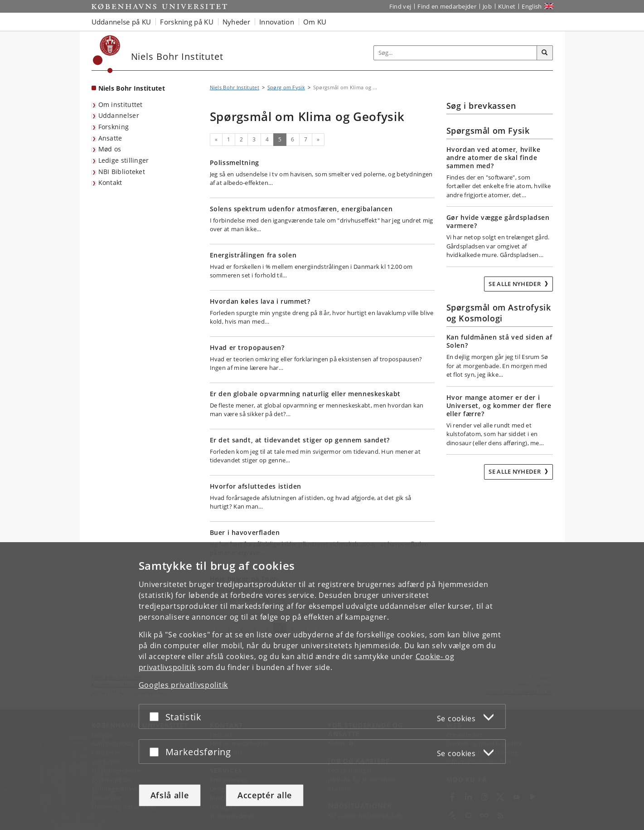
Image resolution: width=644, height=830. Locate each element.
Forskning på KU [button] (187, 22)
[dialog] (322, 686)
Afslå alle (170, 795)
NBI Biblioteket (122, 172)
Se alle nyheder (515, 284)
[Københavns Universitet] (107, 54)
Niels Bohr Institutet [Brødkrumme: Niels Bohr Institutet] (235, 87)
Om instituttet (121, 104)
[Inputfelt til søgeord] (455, 53)
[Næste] (318, 140)
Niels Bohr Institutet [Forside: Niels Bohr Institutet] (132, 88)
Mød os (110, 149)
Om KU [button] (315, 22)
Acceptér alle (265, 795)
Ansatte (110, 138)
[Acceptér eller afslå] (156, 716)
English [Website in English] (532, 6)
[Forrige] (216, 140)
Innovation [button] (277, 22)
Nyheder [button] (236, 22)
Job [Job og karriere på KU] (487, 6)
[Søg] (545, 53)
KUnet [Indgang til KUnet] (507, 6)
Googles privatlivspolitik (184, 685)
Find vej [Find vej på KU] (400, 6)
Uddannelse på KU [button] (121, 22)
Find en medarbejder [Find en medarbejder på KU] (447, 6)
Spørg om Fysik (286, 87)
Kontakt (110, 182)
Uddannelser (119, 115)
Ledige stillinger (124, 160)
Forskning (114, 127)
